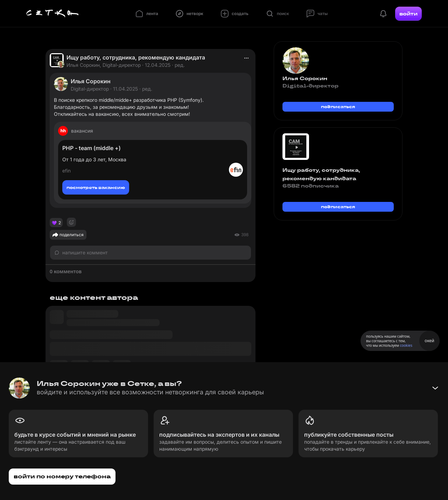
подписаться (338, 107)
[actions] (246, 58)
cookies (406, 345)
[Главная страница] (52, 14)
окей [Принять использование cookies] (429, 341)
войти (408, 14)
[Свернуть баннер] (435, 388)
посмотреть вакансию (96, 187)
